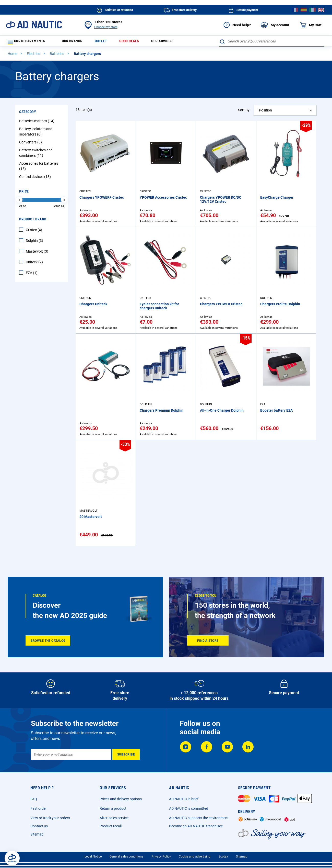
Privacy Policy (161, 856)
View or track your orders (50, 818)
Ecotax (223, 856)
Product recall (111, 826)
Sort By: (244, 112)
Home (13, 56)
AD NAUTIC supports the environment (199, 818)
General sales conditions (126, 856)
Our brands (76, 42)
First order (39, 808)
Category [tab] (28, 114)
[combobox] (272, 41)
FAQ (34, 799)
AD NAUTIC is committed (189, 808)
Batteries (57, 56)
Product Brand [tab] (33, 221)
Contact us (39, 826)
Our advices (171, 42)
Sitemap (37, 834)
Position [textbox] (265, 112)
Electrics (34, 56)
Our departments (29, 42)
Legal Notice (93, 856)
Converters (31, 144)
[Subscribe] (126, 754)
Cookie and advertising (195, 856)
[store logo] (34, 25)
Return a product (113, 808)
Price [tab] (24, 194)
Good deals (136, 42)
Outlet (106, 42)
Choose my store (106, 27)
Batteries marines (37, 123)
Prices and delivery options (121, 799)
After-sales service (114, 818)
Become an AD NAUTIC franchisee (196, 826)
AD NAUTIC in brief (184, 799)
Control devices (36, 179)
